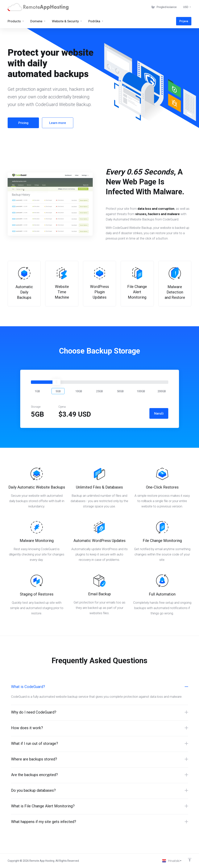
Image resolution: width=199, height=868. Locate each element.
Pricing (23, 123)
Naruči (159, 413)
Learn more (58, 123)
